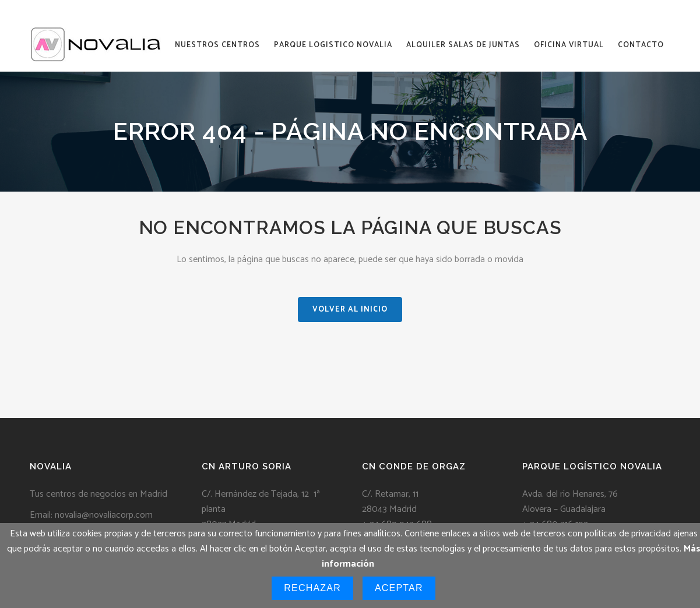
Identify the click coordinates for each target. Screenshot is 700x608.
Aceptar (399, 588)
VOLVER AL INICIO (350, 310)
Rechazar (312, 588)
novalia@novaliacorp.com (104, 515)
